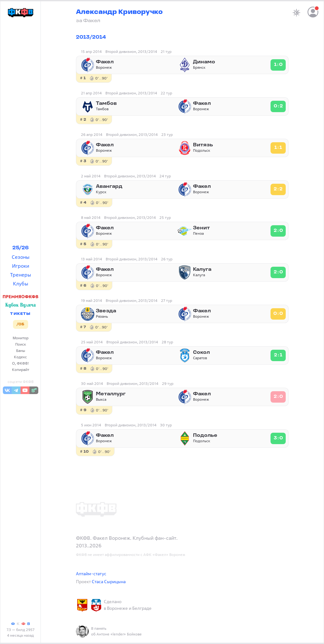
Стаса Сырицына (109, 581)
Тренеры (21, 275)
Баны (21, 351)
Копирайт (21, 370)
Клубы (21, 284)
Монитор (21, 338)
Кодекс (20, 357)
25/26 (21, 248)
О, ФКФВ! (21, 363)
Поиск (21, 344)
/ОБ (20, 324)
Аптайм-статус (91, 574)
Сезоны (21, 257)
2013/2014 (91, 37)
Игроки (21, 266)
